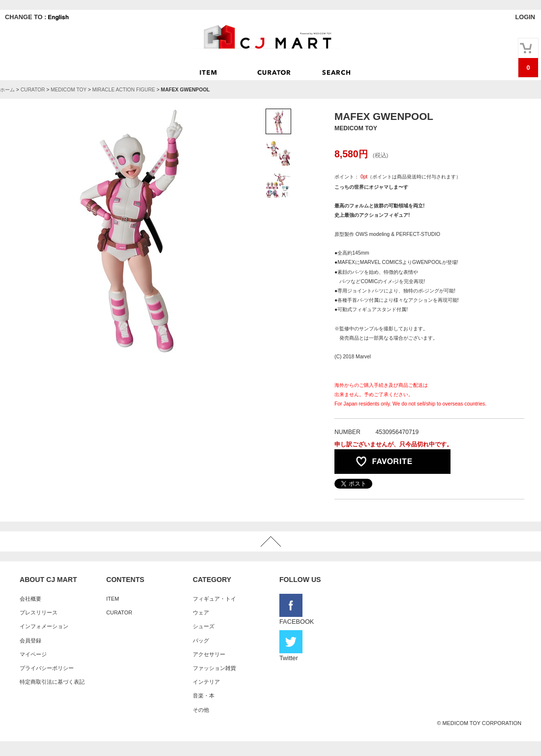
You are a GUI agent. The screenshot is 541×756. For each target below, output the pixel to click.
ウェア (201, 612)
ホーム (7, 90)
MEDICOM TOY (69, 90)
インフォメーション (44, 626)
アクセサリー (209, 654)
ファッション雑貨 (214, 668)
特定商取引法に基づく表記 (52, 682)
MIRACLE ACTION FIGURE (123, 90)
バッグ (201, 640)
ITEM (113, 599)
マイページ (33, 654)
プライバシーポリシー (47, 668)
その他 (201, 710)
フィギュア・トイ (214, 599)
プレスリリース (39, 612)
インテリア (206, 682)
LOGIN (525, 17)
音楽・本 (204, 696)
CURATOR (33, 90)
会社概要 (30, 599)
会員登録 (30, 640)
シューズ (204, 626)
